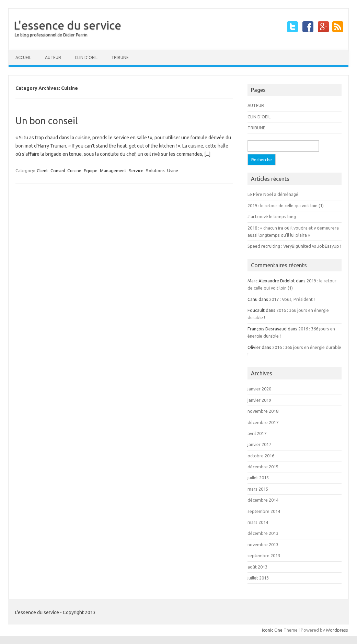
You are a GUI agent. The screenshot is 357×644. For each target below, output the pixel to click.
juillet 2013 (258, 578)
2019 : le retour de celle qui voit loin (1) (286, 206)
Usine (173, 171)
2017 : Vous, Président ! (292, 299)
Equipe (91, 171)
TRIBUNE (120, 57)
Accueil (23, 57)
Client (42, 171)
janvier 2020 (259, 389)
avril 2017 (257, 433)
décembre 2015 (263, 467)
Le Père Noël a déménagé (273, 194)
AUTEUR (53, 57)
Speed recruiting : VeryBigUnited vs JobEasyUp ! (294, 246)
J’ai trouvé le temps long (272, 216)
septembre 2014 (264, 511)
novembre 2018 (263, 411)
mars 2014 (258, 522)
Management (113, 171)
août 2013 (257, 567)
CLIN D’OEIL (86, 57)
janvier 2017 (259, 444)
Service (136, 171)
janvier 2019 (259, 400)
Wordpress (337, 630)
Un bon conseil (47, 121)
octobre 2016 (261, 456)
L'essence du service (67, 25)
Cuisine (74, 171)
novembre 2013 (263, 545)
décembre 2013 (263, 533)
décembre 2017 (263, 422)
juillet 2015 (258, 478)
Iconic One (272, 630)
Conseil (58, 171)
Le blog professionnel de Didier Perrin (51, 35)
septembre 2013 (264, 555)
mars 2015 (258, 489)
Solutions (155, 171)
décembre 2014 (263, 500)
